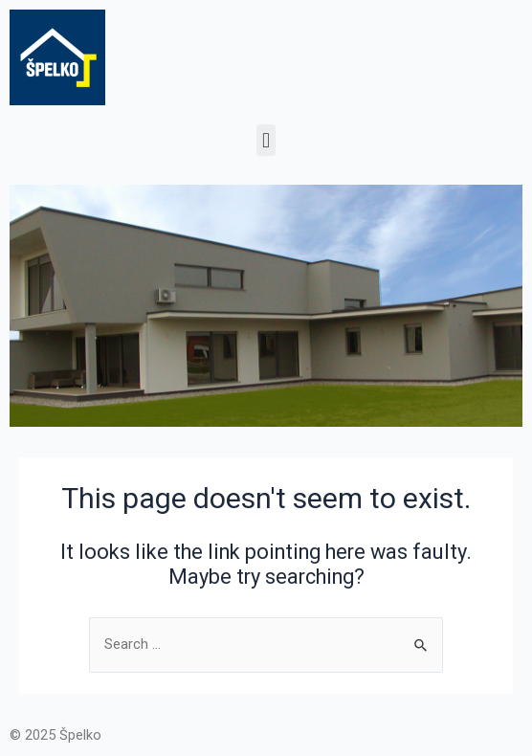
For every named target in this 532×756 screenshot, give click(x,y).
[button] (266, 140)
